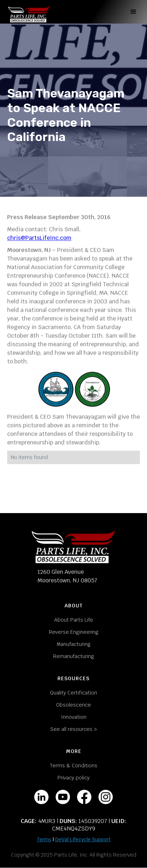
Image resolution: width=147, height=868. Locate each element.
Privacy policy (73, 778)
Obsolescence (73, 705)
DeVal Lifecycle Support (83, 839)
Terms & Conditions (74, 766)
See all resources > (74, 729)
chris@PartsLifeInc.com (39, 238)
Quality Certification (73, 693)
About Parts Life (74, 620)
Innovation (74, 717)
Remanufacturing (74, 656)
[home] (29, 12)
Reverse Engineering (74, 632)
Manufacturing (74, 644)
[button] (132, 12)
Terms (44, 839)
